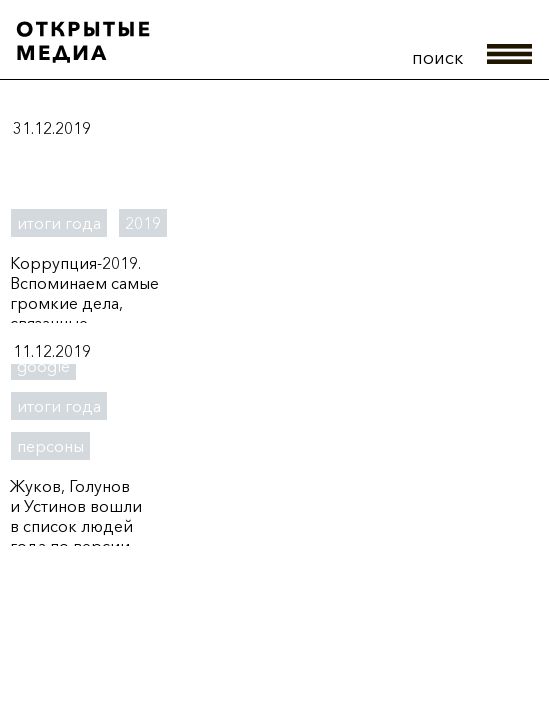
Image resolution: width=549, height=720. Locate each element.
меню (510, 54)
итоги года (59, 223)
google (43, 366)
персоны (50, 446)
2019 (143, 223)
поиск (437, 58)
